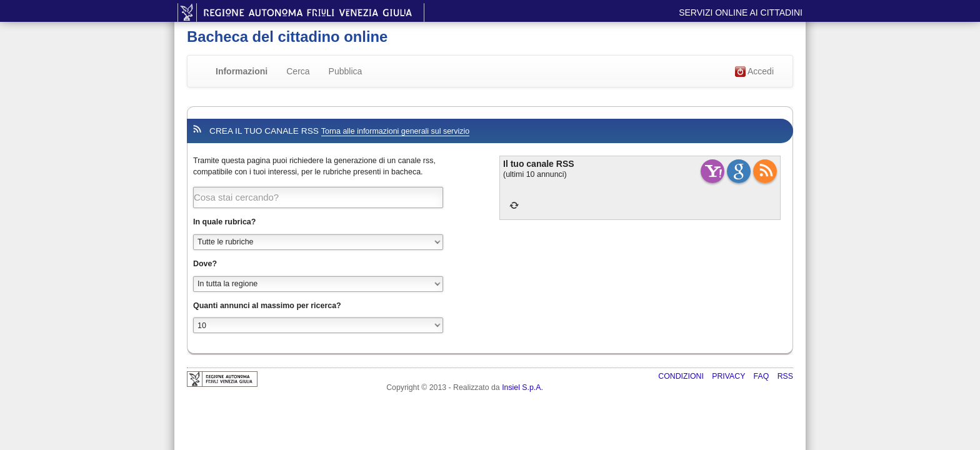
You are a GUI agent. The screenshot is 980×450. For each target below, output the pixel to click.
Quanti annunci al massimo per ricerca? (267, 306)
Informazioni (242, 71)
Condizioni (682, 376)
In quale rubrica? (224, 222)
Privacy (729, 376)
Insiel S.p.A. (522, 387)
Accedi (754, 72)
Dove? (205, 264)
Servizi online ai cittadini (741, 12)
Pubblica (346, 71)
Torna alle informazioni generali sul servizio (395, 131)
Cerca (298, 71)
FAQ (762, 376)
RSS (785, 376)
